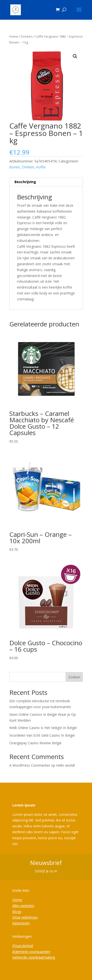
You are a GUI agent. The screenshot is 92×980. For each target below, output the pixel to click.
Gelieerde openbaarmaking (34, 957)
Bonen (15, 167)
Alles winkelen (23, 906)
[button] (75, 56)
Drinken (27, 36)
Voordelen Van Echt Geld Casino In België (42, 735)
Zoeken (74, 677)
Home (14, 36)
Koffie (41, 167)
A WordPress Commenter (30, 765)
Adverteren (21, 923)
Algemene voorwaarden (31, 952)
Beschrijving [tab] (25, 182)
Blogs (17, 912)
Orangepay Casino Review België (35, 743)
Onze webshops (25, 917)
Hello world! (66, 765)
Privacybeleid (23, 946)
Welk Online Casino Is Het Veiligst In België (43, 728)
